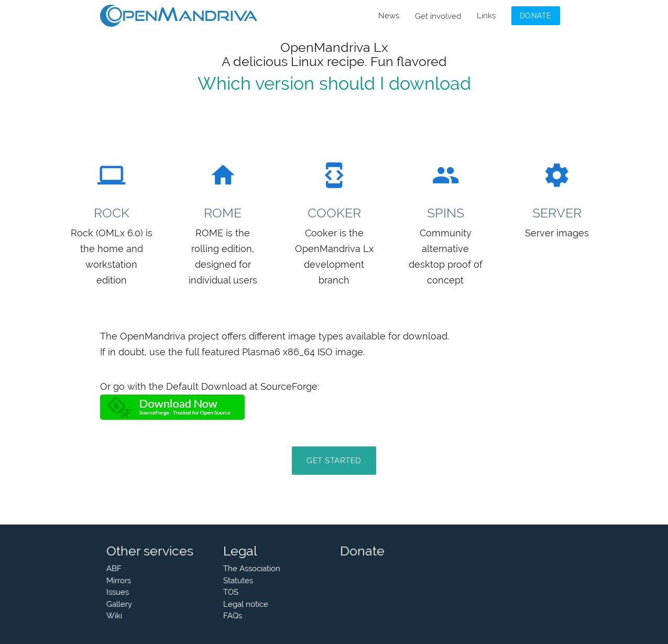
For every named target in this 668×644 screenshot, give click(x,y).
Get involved (438, 16)
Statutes (238, 581)
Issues (118, 592)
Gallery (119, 604)
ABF (114, 569)
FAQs (233, 616)
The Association (252, 569)
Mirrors (119, 581)
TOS (231, 592)
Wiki (114, 616)
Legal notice (246, 604)
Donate (536, 16)
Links (486, 16)
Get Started (334, 461)
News (389, 16)
